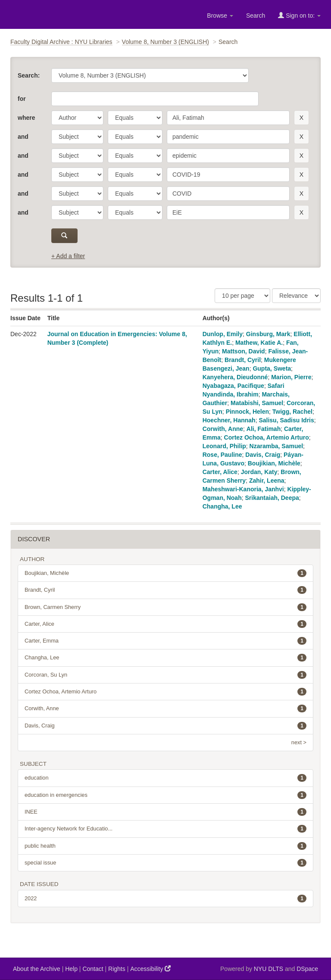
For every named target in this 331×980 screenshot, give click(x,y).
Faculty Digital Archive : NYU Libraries (61, 42)
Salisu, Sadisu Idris (286, 420)
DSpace (307, 969)
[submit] (64, 236)
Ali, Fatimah (264, 429)
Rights (117, 969)
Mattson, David (244, 351)
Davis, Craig (263, 455)
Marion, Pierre (291, 377)
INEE (165, 812)
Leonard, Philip (224, 446)
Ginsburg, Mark (268, 334)
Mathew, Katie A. (259, 343)
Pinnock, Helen (247, 412)
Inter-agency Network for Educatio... (165, 829)
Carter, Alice (220, 472)
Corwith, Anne (223, 429)
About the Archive (37, 969)
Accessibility (150, 969)
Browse (220, 16)
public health (165, 846)
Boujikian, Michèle (274, 463)
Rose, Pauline (222, 455)
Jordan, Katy (259, 472)
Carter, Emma (165, 641)
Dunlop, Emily (223, 334)
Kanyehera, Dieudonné (235, 377)
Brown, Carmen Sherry (165, 607)
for (22, 99)
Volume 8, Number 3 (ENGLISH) (165, 42)
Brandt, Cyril (243, 360)
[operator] (135, 118)
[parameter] (77, 118)
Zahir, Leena (267, 481)
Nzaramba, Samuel (276, 446)
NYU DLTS (269, 969)
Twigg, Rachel (292, 412)
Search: (29, 75)
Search (256, 16)
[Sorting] (296, 296)
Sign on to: (299, 15)
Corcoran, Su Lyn (165, 675)
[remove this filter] (301, 118)
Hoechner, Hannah (229, 420)
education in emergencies (165, 795)
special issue (165, 863)
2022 (165, 899)
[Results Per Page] (242, 296)
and (23, 137)
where (26, 118)
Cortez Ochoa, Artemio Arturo (267, 437)
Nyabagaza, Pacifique (233, 386)
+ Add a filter (68, 256)
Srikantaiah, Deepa (272, 498)
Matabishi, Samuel (257, 403)
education (165, 778)
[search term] (228, 118)
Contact (93, 969)
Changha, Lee (222, 506)
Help (71, 969)
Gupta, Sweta (272, 368)
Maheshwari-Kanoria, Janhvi (243, 489)
